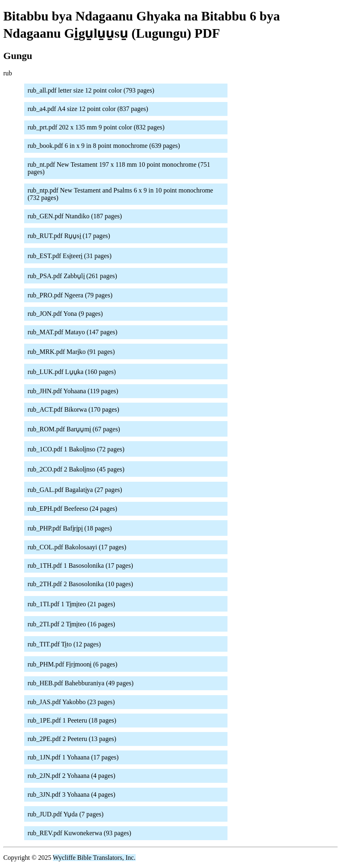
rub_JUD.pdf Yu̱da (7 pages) (65, 814)
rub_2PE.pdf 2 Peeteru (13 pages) (72, 739)
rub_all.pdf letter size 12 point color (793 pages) (91, 90)
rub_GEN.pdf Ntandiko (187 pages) (75, 216)
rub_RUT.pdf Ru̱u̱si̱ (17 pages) (69, 236)
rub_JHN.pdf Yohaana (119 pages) (73, 391)
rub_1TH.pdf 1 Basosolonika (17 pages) (80, 565)
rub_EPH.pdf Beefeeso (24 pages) (72, 509)
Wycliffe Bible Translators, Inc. (94, 858)
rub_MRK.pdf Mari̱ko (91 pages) (71, 352)
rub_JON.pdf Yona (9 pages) (65, 314)
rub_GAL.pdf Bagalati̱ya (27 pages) (75, 490)
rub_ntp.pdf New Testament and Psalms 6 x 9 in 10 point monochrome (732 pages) (120, 194)
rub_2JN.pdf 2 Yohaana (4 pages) (71, 776)
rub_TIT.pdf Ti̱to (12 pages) (64, 644)
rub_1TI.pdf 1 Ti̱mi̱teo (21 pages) (71, 604)
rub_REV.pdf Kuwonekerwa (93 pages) (79, 833)
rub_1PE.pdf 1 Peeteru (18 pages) (72, 720)
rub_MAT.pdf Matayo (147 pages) (72, 332)
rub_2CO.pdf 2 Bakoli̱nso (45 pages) (76, 469)
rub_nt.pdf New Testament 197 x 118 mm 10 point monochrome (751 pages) (119, 168)
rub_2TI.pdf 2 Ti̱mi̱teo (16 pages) (71, 624)
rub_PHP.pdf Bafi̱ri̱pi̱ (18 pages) (70, 528)
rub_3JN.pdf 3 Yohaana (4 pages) (71, 794)
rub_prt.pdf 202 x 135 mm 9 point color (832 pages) (96, 127)
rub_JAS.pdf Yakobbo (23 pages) (71, 702)
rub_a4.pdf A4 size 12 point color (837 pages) (88, 109)
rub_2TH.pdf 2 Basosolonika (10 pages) (80, 584)
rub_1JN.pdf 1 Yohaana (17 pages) (73, 757)
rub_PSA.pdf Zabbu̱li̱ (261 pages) (72, 276)
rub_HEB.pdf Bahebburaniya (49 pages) (81, 683)
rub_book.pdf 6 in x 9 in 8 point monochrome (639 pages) (104, 146)
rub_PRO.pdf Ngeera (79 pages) (70, 295)
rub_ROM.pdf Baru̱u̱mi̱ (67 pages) (74, 429)
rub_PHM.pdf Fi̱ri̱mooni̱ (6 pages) (72, 664)
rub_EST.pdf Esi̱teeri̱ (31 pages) (69, 256)
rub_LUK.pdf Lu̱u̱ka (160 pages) (72, 372)
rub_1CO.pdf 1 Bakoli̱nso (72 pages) (76, 449)
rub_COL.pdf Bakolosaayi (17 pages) (77, 547)
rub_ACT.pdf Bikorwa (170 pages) (73, 409)
